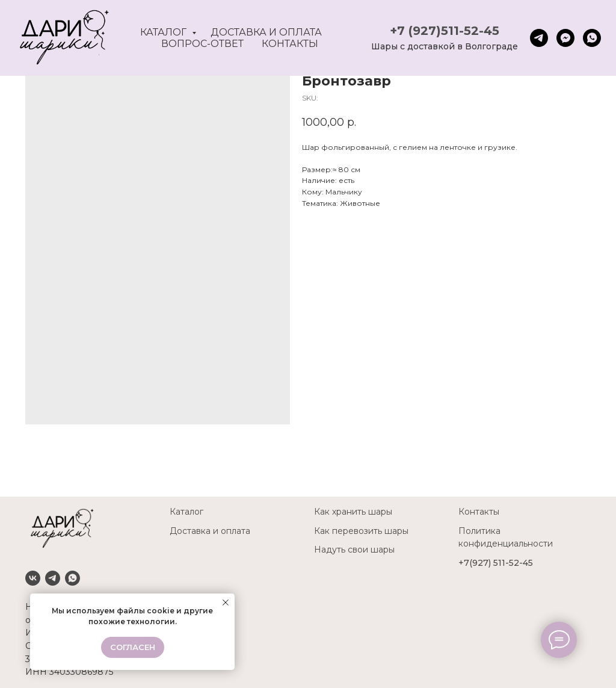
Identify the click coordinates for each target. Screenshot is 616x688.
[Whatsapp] (72, 578)
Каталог (165, 32)
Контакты (290, 44)
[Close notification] (226, 603)
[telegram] (539, 38)
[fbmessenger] (565, 38)
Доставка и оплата (266, 32)
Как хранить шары (353, 512)
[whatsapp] (592, 38)
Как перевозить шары (361, 531)
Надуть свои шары (354, 550)
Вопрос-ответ (202, 44)
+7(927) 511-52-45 (496, 563)
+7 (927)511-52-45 (445, 31)
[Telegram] (53, 578)
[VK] (33, 578)
